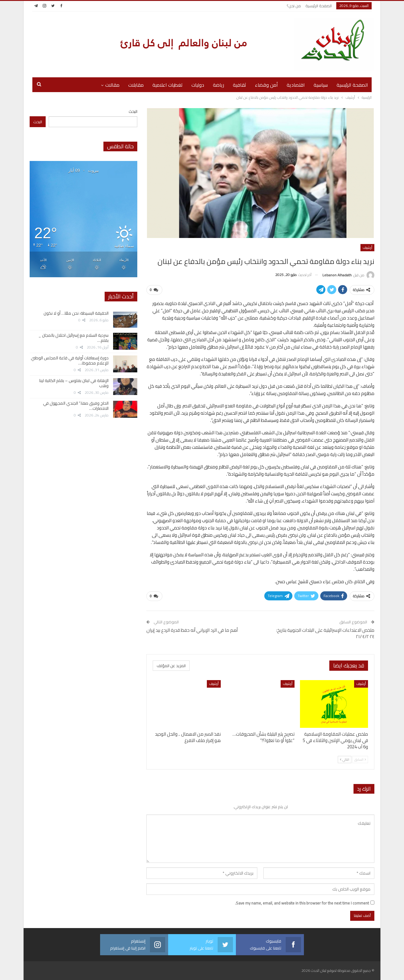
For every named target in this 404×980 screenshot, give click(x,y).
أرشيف (367, 247)
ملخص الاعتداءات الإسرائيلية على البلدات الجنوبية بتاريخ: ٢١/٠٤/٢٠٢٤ (325, 633)
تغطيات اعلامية (168, 85)
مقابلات (136, 85)
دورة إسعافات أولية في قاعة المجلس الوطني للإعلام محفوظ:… (70, 360)
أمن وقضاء (266, 85)
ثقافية (239, 85)
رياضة (218, 85)
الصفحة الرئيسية (319, 6)
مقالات (112, 85)
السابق (360, 760)
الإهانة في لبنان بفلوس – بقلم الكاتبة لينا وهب (74, 383)
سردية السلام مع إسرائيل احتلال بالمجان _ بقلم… (73, 338)
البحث (133, 111)
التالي (345, 760)
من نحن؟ (294, 6)
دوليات (198, 85)
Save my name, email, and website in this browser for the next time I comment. (302, 903)
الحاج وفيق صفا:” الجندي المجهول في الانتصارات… (76, 406)
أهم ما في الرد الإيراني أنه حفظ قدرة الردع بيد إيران (192, 630)
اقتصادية (296, 85)
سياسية (321, 85)
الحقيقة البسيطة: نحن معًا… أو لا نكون (76, 313)
